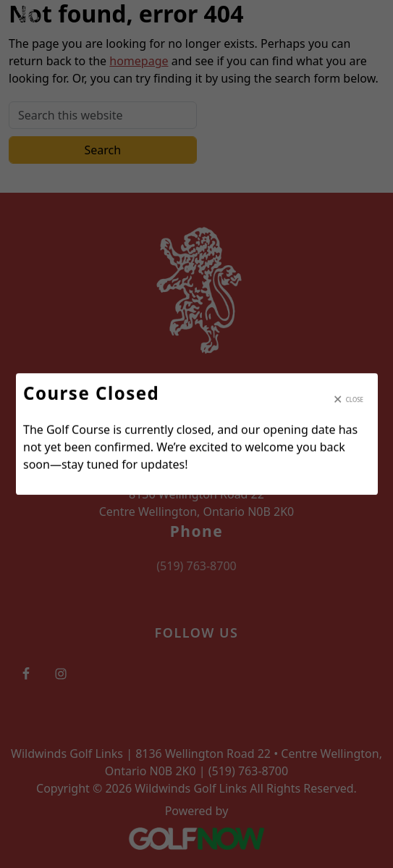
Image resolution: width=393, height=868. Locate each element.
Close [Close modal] (354, 400)
